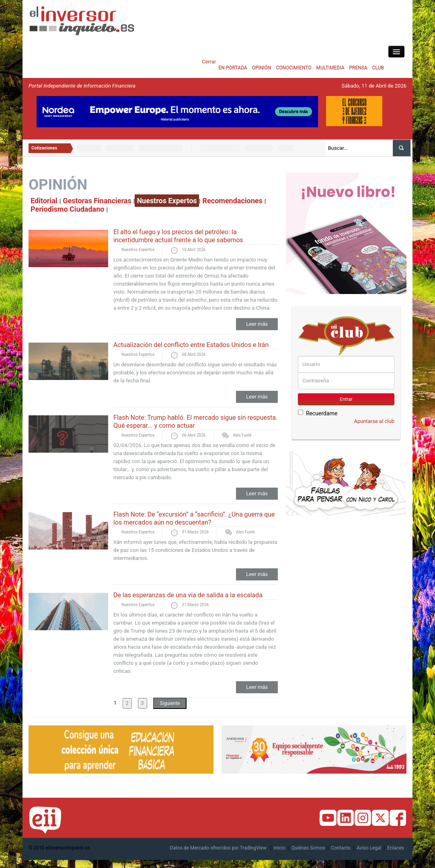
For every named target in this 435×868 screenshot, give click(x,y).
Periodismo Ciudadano (68, 209)
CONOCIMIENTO (293, 68)
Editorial (44, 201)
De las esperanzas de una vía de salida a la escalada (188, 595)
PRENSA (358, 68)
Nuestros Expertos (167, 201)
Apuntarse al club (374, 421)
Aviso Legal (369, 848)
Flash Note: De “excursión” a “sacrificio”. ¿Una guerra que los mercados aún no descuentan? (194, 518)
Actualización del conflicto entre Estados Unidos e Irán (191, 345)
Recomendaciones (233, 201)
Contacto (341, 848)
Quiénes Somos (308, 848)
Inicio (280, 848)
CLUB (378, 68)
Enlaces (396, 848)
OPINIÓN (262, 68)
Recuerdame (318, 413)
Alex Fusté (242, 435)
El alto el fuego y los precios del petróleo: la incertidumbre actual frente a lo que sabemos (178, 236)
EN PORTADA (233, 68)
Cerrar (209, 62)
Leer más (257, 324)
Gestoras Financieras (97, 201)
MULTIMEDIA (330, 68)
